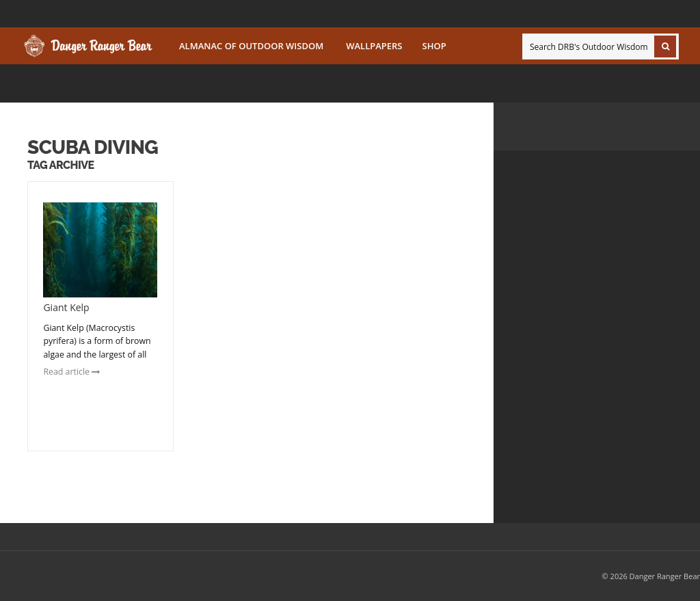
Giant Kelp (66, 307)
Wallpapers (374, 46)
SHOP (434, 46)
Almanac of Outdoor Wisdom (251, 46)
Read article (71, 372)
